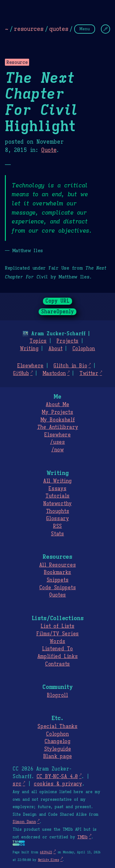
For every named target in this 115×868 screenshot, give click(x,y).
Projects (67, 341)
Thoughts (57, 511)
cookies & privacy (58, 784)
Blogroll (57, 695)
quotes (59, 29)
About (55, 349)
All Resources (57, 565)
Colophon (84, 349)
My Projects (57, 412)
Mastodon (54, 373)
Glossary (57, 519)
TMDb (82, 837)
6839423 (46, 852)
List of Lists (57, 626)
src (17, 784)
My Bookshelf (58, 420)
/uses (57, 442)
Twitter (89, 373)
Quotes (57, 595)
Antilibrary (58, 427)
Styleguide (58, 749)
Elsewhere (30, 366)
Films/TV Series (57, 634)
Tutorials (57, 496)
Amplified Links (58, 657)
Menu (85, 29)
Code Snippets (57, 588)
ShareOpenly (57, 312)
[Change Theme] (105, 29)
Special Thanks (57, 726)
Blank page (57, 756)
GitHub (21, 373)
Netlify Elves (49, 860)
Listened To (57, 649)
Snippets (57, 580)
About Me (57, 405)
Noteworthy (57, 504)
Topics (38, 341)
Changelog (57, 741)
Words (57, 642)
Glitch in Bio (70, 366)
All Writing (57, 481)
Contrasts (57, 664)
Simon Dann (24, 822)
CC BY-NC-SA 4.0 (57, 777)
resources (29, 29)
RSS (57, 526)
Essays (57, 489)
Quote (49, 150)
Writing (29, 349)
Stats (57, 534)
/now (57, 450)
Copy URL (58, 301)
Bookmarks (57, 572)
